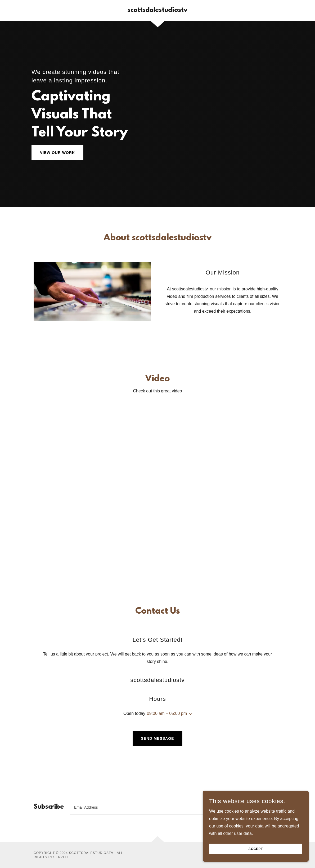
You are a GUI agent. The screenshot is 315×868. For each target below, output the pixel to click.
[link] (157, 10)
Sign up (264, 807)
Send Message (158, 738)
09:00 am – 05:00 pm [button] (167, 713)
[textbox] (156, 807)
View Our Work (57, 153)
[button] (190, 714)
